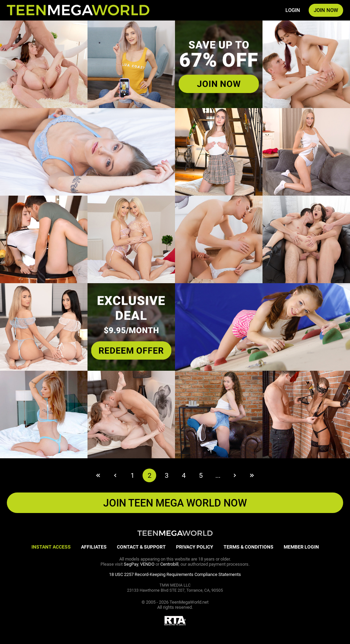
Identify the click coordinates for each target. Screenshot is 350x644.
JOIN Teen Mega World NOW (175, 503)
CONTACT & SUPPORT (141, 547)
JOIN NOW (326, 10)
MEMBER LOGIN (301, 547)
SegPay (131, 564)
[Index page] (78, 10)
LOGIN (293, 10)
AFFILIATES (94, 547)
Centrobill (169, 564)
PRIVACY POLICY (195, 547)
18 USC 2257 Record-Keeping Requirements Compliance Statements (175, 574)
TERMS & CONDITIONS (248, 547)
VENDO (147, 564)
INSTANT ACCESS (51, 547)
